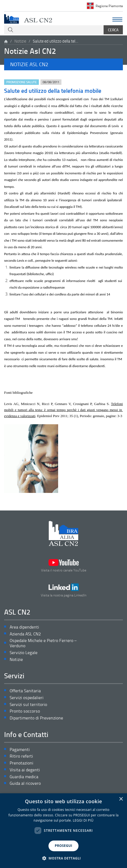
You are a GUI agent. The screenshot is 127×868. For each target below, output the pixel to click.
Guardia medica (24, 777)
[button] (63, 64)
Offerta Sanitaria (25, 691)
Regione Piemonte (109, 6)
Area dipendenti (24, 627)
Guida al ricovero (25, 783)
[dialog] (63, 831)
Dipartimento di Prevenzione (36, 718)
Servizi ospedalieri (27, 698)
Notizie (20, 41)
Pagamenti (20, 750)
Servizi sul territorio (28, 704)
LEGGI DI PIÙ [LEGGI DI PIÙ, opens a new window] (83, 820)
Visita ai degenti (25, 770)
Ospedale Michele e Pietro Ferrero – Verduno (43, 643)
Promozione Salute (21, 82)
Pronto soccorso (25, 711)
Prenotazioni (21, 763)
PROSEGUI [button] (63, 846)
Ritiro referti (21, 756)
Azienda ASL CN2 (25, 634)
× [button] (121, 799)
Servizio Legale (24, 653)
